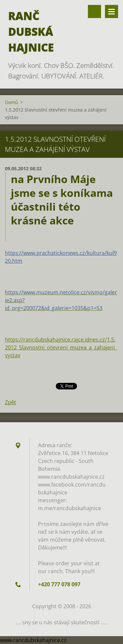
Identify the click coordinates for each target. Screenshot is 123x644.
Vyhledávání (94, 11)
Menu (112, 11)
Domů (11, 102)
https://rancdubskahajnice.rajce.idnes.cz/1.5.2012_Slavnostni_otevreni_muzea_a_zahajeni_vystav (61, 347)
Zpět (10, 402)
